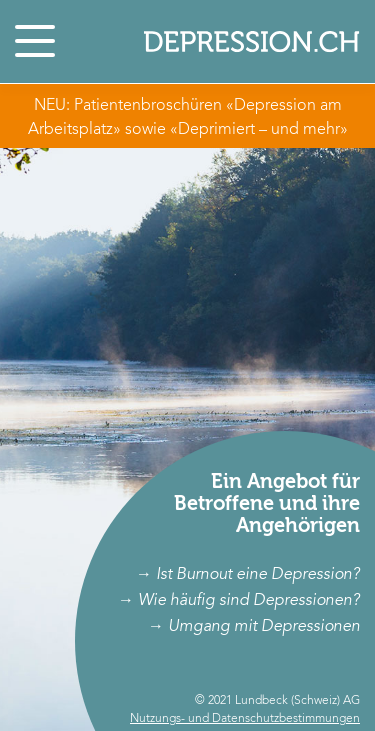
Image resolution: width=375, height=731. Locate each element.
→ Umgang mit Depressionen (254, 643)
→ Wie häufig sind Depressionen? (239, 601)
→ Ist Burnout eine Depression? (248, 575)
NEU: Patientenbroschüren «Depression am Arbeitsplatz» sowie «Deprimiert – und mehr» (188, 118)
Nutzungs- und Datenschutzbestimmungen (245, 719)
